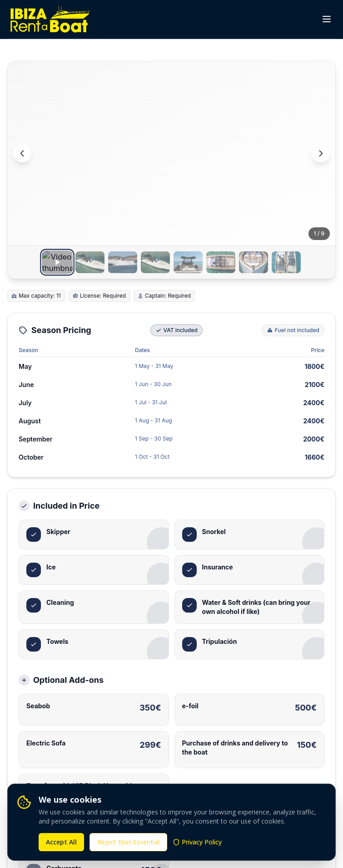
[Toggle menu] (327, 19)
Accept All (61, 842)
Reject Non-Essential (128, 842)
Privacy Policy (197, 842)
